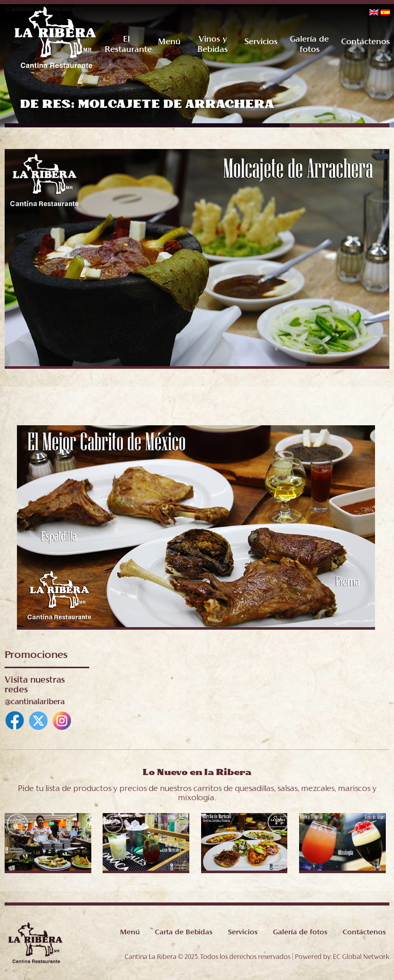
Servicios (261, 42)
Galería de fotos (300, 933)
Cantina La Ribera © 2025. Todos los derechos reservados (208, 957)
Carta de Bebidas (184, 933)
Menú (169, 42)
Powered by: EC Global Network (342, 957)
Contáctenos (365, 42)
